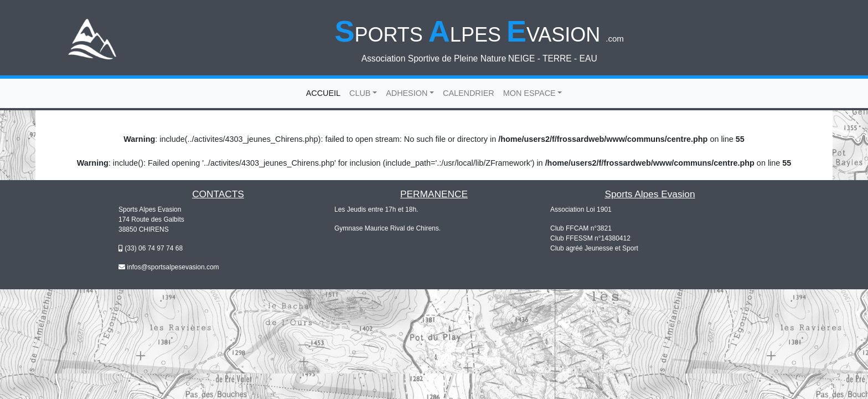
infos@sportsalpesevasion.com (173, 267)
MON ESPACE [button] (529, 93)
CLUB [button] (360, 93)
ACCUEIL (325, 92)
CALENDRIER (469, 93)
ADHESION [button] (407, 93)
